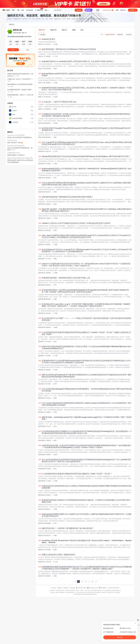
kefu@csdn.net (94, 612)
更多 (47, 34)
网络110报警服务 (60, 616)
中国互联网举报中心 (71, 616)
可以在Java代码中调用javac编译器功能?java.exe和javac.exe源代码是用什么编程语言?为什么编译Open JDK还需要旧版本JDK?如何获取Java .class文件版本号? (85, 208)
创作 (133, 34)
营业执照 (117, 616)
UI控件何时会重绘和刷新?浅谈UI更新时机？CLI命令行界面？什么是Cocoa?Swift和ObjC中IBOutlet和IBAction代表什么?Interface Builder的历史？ (85, 371)
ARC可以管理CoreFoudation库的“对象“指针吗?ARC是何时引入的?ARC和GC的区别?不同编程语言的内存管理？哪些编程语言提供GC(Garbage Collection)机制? (85, 400)
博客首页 (12, 48)
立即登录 (120, 637)
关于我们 (54, 612)
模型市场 (39, 33)
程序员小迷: (11, 161)
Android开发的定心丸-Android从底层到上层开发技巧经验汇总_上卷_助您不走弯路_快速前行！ (77, 85)
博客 (13, 34)
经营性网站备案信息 (96, 614)
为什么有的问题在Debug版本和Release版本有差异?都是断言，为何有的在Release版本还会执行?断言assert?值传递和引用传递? (85, 414)
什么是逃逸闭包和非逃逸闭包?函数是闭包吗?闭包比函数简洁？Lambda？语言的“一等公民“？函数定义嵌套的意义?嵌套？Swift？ (85, 357)
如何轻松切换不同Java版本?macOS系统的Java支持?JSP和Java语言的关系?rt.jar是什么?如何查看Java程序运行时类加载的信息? (84, 153)
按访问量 (120, 58)
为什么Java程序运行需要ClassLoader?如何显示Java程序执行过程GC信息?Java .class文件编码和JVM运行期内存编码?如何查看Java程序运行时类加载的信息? (85, 167)
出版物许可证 (111, 616)
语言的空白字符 (12, 164)
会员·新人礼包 (108, 34)
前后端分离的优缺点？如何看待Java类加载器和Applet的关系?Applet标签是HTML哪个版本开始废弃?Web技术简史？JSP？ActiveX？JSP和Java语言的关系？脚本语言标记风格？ (84, 315)
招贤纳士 (60, 612)
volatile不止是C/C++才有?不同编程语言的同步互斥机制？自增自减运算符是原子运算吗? (74, 247)
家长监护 (53, 616)
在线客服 (104, 612)
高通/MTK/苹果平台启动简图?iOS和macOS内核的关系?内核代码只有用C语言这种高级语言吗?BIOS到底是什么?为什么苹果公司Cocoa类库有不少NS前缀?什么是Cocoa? (84, 386)
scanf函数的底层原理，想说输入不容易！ (20, 115)
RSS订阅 (128, 58)
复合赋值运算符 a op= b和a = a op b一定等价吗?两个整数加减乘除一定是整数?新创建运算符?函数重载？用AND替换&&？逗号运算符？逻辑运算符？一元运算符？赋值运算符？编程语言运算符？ (84, 329)
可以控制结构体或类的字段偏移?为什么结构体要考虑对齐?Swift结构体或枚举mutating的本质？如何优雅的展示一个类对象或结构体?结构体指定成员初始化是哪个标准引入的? (85, 456)
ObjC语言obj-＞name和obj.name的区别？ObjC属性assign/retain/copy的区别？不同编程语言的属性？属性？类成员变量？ (85, 442)
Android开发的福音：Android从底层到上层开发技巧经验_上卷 (64, 302)
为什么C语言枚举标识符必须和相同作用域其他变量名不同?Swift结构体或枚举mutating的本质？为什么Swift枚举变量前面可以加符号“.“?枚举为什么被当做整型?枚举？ (85, 484)
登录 (98, 34)
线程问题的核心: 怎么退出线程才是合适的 (20, 109)
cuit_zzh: (10, 172)
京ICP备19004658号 (70, 614)
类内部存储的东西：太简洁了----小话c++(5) (20, 120)
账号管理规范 (89, 616)
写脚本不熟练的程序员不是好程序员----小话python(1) (20, 99)
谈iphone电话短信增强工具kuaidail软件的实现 (20, 182)
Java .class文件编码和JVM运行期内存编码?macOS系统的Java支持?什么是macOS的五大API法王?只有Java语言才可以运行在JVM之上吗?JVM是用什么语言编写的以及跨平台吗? (85, 260)
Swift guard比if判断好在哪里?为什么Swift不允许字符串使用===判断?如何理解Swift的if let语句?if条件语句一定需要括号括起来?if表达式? (85, 539)
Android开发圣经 (47, 63)
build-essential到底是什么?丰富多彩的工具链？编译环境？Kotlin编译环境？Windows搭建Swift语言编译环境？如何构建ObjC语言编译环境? (85, 193)
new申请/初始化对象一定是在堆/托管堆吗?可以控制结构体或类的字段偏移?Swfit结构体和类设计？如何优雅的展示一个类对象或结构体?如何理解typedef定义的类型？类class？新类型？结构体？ (85, 470)
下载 (18, 34)
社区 (23, 34)
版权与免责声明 (97, 616)
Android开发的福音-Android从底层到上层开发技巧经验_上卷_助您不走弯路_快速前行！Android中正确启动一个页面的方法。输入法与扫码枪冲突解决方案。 (85, 113)
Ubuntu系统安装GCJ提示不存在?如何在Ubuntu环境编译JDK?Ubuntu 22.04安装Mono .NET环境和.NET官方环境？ (84, 180)
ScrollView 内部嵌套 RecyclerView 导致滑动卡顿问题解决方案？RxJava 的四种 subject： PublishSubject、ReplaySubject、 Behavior (85, 565)
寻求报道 (72, 612)
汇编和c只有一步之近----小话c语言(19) (20, 104)
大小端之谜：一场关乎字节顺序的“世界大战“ (57, 126)
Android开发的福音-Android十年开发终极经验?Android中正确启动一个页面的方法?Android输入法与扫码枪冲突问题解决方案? (84, 525)
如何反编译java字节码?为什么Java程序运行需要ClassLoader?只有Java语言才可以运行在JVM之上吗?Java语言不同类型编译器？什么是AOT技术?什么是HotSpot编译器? (85, 274)
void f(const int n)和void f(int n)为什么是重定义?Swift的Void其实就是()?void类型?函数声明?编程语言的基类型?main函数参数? (85, 511)
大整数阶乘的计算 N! (14, 177)
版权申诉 (104, 616)
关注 (13, 74)
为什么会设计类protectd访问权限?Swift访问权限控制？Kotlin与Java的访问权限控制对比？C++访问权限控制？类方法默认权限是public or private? (85, 428)
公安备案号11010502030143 (57, 614)
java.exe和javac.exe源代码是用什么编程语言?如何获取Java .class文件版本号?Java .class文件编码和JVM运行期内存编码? (85, 98)
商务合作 (66, 612)
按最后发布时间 (110, 58)
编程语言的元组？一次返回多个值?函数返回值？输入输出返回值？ (66, 552)
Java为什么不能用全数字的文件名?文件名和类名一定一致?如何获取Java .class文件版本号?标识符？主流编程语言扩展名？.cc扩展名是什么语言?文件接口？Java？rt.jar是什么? (84, 289)
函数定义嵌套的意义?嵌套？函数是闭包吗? (57, 578)
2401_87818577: (13, 166)
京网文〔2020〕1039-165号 (83, 614)
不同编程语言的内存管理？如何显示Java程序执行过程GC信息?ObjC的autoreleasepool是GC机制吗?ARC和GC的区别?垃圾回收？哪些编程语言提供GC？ (84, 139)
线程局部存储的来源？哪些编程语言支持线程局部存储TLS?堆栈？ (66, 221)
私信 (28, 74)
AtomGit (29, 34)
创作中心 (123, 34)
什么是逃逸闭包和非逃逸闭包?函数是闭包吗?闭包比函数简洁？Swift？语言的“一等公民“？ (75, 498)
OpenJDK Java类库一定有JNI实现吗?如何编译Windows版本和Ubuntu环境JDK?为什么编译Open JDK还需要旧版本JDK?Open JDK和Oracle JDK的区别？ (85, 234)
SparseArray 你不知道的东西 (16, 159)
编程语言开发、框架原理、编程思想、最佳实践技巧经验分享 (44, 39)
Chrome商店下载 (81, 616)
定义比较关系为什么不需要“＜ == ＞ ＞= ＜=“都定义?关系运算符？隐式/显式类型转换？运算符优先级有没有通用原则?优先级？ (85, 343)
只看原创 (42, 58)
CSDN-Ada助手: (12, 179)
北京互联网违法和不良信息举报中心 (112, 614)
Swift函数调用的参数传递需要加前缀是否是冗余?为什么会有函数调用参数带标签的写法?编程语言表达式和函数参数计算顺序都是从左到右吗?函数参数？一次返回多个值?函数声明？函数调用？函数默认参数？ (85, 592)
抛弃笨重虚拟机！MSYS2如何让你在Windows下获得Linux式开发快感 (67, 73)
